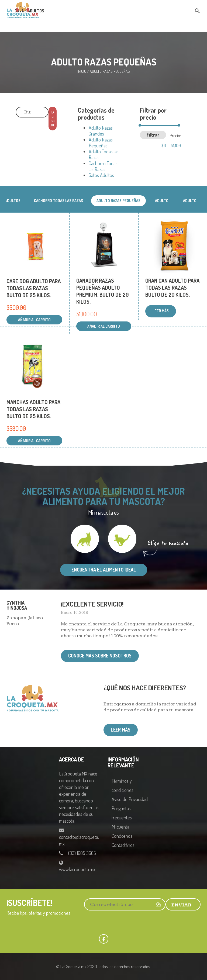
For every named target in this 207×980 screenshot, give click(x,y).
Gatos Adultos (101, 175)
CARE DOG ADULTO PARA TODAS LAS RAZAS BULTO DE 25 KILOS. (34, 288)
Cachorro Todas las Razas (103, 166)
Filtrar (153, 135)
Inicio (82, 71)
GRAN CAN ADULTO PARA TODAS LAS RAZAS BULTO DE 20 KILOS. (172, 288)
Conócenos (122, 836)
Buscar (53, 119)
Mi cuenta (120, 827)
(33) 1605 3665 (82, 853)
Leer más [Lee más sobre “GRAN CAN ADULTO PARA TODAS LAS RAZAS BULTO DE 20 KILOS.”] (161, 311)
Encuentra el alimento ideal (104, 570)
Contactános (123, 845)
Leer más (121, 730)
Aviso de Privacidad (130, 799)
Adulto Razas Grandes (101, 131)
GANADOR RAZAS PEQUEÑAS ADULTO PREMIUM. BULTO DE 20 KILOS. (102, 291)
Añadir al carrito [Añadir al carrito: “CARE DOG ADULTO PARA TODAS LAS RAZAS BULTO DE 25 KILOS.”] (34, 320)
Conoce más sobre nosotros (100, 656)
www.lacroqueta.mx (77, 869)
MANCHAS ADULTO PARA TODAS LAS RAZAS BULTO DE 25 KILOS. (33, 409)
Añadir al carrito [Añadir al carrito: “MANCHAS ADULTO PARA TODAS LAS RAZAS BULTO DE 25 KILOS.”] (34, 441)
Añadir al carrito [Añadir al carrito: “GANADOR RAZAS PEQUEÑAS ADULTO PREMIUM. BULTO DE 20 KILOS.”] (104, 326)
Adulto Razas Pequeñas (101, 143)
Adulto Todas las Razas (190, 202)
